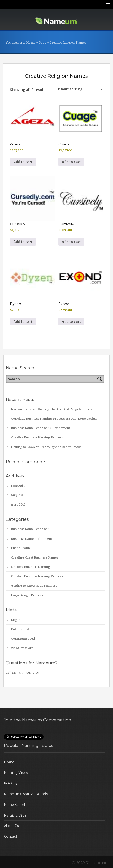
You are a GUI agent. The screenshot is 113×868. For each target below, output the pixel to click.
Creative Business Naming (31, 567)
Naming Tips (15, 815)
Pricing (10, 783)
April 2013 (18, 504)
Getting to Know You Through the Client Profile (46, 447)
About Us (11, 826)
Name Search (15, 805)
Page (42, 43)
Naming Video (16, 773)
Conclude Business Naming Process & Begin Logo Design (54, 419)
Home (31, 43)
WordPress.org (22, 648)
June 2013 (18, 486)
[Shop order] (79, 89)
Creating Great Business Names (35, 557)
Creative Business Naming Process (37, 437)
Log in (16, 620)
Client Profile (21, 548)
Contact (11, 836)
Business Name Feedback (30, 529)
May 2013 (18, 495)
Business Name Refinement (32, 539)
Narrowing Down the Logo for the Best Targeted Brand (52, 409)
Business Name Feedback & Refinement (41, 428)
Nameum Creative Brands (26, 794)
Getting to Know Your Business (34, 586)
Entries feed (20, 629)
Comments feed (23, 639)
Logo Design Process (27, 595)
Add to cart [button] (23, 162)
